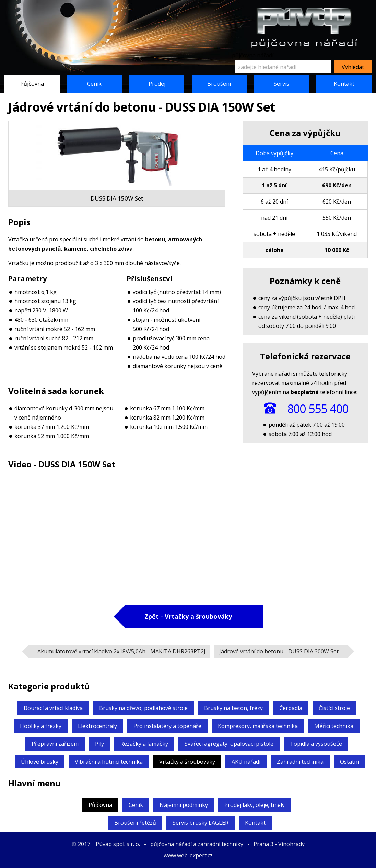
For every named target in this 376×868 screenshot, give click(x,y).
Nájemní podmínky (184, 805)
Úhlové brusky (40, 762)
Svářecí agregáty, (229, 744)
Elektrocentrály (97, 726)
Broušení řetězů (135, 823)
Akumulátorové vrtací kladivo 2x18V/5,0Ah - (121, 651)
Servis (281, 84)
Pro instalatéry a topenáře (167, 726)
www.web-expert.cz (188, 855)
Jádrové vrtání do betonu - (279, 651)
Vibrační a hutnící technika (109, 762)
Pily (99, 744)
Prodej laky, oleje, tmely (255, 805)
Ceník (94, 84)
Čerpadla (291, 708)
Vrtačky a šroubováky (187, 762)
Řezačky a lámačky (144, 744)
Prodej (157, 84)
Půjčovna (32, 84)
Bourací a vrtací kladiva (53, 708)
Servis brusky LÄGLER (201, 823)
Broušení (219, 84)
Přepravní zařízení (55, 744)
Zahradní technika (300, 762)
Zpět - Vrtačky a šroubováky (188, 616)
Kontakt (344, 84)
